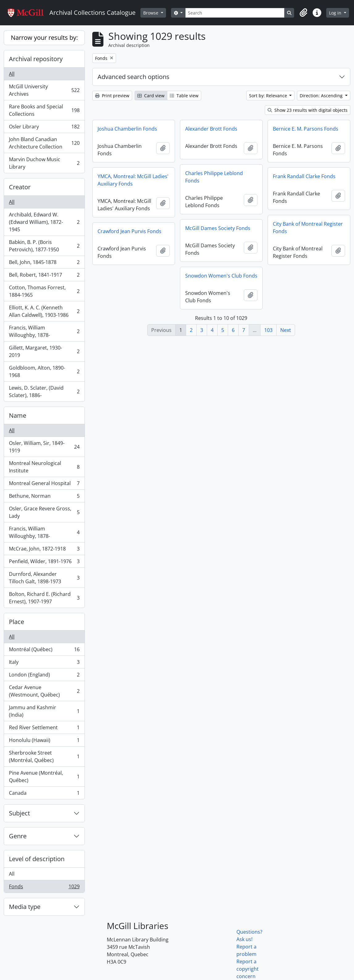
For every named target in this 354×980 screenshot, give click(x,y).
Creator (20, 187)
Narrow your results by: (44, 38)
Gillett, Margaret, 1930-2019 (44, 351)
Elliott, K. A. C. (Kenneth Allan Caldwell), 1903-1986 (44, 311)
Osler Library (44, 128)
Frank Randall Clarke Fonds (304, 176)
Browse (151, 13)
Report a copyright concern (248, 969)
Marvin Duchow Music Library (44, 163)
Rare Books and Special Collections (44, 110)
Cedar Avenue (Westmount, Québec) (44, 691)
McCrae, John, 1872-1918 (44, 550)
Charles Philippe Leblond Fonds (214, 177)
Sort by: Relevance (269, 96)
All (12, 74)
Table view (184, 96)
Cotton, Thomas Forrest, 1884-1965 (44, 291)
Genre (18, 836)
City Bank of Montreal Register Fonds (308, 228)
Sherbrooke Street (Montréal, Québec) (44, 756)
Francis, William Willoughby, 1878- (44, 331)
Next (286, 330)
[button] (303, 13)
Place (17, 622)
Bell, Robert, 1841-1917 (44, 276)
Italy (44, 663)
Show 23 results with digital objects (308, 110)
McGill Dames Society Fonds (218, 228)
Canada (44, 794)
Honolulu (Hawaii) (44, 741)
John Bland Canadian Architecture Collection (44, 143)
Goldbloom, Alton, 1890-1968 (44, 371)
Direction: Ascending (322, 96)
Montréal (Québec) (44, 651)
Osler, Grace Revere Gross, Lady (44, 512)
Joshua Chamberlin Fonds (127, 129)
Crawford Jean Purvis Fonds (129, 231)
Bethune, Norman (44, 497)
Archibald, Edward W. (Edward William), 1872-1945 (44, 222)
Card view (151, 96)
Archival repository (36, 59)
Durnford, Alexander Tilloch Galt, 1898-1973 (44, 578)
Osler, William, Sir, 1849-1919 (44, 447)
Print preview (112, 96)
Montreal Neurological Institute (44, 467)
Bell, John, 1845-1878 (44, 264)
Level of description (37, 859)
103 (268, 330)
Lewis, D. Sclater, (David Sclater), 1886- (44, 392)
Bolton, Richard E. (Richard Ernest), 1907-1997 (44, 598)
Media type (25, 907)
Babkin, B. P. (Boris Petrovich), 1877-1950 (44, 246)
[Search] (235, 13)
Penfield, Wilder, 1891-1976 (44, 563)
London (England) (44, 676)
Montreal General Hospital (44, 485)
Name (18, 415)
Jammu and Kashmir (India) (44, 711)
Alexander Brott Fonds (211, 129)
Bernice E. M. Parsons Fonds (306, 129)
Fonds (44, 888)
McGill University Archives (44, 90)
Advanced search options (133, 77)
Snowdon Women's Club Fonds (221, 276)
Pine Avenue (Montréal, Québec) (44, 777)
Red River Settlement (44, 729)
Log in (336, 13)
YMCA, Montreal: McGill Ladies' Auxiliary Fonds (133, 180)
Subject (19, 813)
